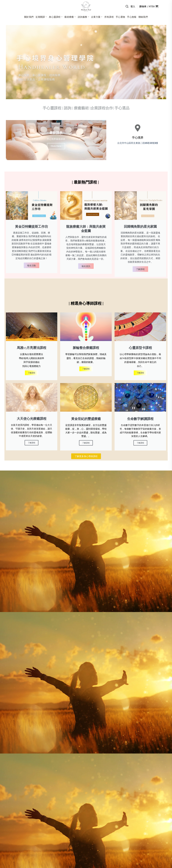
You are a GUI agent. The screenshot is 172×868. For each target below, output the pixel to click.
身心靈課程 (56, 17)
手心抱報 (132, 17)
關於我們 (29, 17)
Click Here (56, 146)
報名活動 (32, 265)
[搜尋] (127, 6)
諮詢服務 (83, 17)
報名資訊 (86, 266)
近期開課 (41, 17)
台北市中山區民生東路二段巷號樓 (138, 143)
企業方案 (97, 17)
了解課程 (140, 269)
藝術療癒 (70, 17)
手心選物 (120, 17)
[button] (9, 62)
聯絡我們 (143, 17)
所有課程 (109, 17)
